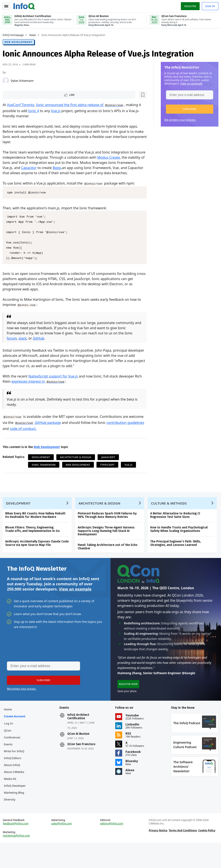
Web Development (20, 42)
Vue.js (57, 111)
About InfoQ (14, 778)
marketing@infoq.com (18, 859)
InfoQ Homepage (15, 35)
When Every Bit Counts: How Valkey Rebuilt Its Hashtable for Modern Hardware (37, 524)
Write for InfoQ (16, 765)
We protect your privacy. (178, 119)
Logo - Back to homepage (26, 5)
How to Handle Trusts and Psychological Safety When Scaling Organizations (181, 538)
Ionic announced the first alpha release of (82, 105)
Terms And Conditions (182, 854)
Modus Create (122, 158)
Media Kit (12, 792)
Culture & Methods (171, 512)
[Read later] (30, 95)
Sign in (208, 5)
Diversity (11, 820)
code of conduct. (43, 434)
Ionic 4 (35, 111)
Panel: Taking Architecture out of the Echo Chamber (109, 556)
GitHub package (55, 428)
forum (13, 344)
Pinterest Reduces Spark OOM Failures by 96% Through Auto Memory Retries (109, 524)
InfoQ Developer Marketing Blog (16, 806)
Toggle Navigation (8, 5)
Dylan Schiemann (24, 80)
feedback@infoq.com (17, 847)
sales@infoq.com (63, 847)
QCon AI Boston (79, 747)
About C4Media (16, 785)
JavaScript (110, 463)
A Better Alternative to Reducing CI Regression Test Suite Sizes (177, 524)
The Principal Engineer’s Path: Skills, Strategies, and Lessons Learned (177, 552)
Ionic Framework (45, 470)
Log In (10, 737)
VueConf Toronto (22, 105)
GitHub (40, 344)
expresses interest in (40, 387)
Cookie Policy (206, 854)
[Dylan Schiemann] (8, 80)
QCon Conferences (14, 747)
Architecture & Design (77, 463)
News (34, 35)
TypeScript (109, 470)
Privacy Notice (158, 854)
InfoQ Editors (14, 771)
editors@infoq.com (112, 847)
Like (16, 95)
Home (10, 723)
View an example (190, 83)
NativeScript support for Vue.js (55, 382)
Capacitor (51, 168)
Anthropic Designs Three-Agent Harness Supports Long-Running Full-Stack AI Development (108, 540)
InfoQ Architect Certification (79, 730)
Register (188, 5)
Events (10, 758)
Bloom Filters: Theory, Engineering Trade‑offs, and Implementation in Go (34, 538)
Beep (79, 168)
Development (43, 463)
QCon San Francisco (82, 758)
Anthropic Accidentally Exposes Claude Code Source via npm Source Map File (39, 552)
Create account (16, 730)
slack (24, 344)
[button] (188, 109)
